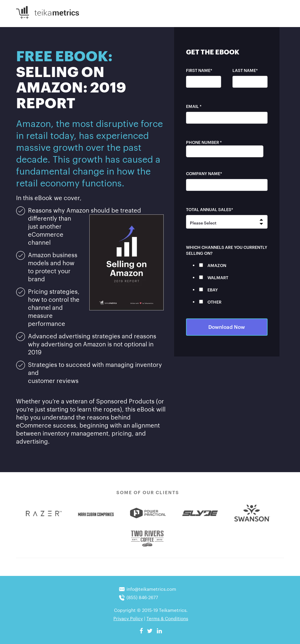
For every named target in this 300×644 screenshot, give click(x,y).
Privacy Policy (128, 618)
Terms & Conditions (167, 618)
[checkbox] (227, 283)
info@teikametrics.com (151, 589)
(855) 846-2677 (142, 597)
